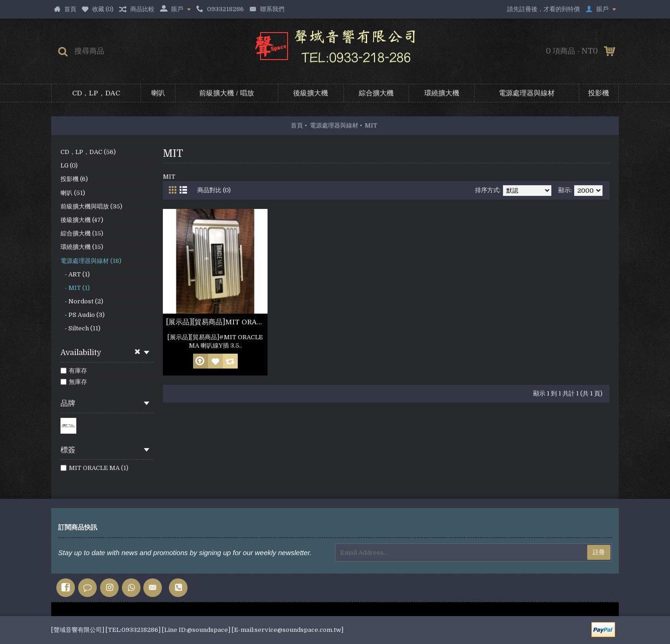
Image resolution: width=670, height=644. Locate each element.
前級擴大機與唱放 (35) (91, 206)
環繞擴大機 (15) (82, 247)
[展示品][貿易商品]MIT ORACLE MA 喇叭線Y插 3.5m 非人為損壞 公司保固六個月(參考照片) (217, 322)
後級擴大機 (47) (82, 220)
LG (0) (69, 165)
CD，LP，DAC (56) (88, 152)
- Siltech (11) (80, 328)
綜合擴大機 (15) (82, 233)
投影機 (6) (74, 179)
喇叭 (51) (73, 193)
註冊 (599, 552)
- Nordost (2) (82, 301)
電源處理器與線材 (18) (91, 261)
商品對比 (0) (214, 190)
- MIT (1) (75, 288)
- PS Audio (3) (83, 315)
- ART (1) (75, 274)
